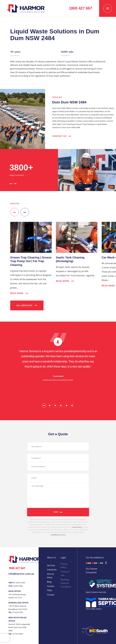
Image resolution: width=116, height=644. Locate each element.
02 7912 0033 (18, 634)
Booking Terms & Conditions (66, 583)
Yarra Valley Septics (94, 609)
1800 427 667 (17, 568)
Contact (51, 595)
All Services (27, 305)
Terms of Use (65, 573)
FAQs (50, 590)
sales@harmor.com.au (58, 535)
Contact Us (62, 136)
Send (56, 512)
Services (51, 565)
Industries (52, 569)
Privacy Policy (77, 527)
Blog (49, 582)
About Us (51, 557)
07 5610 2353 (18, 612)
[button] (11, 183)
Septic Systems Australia (96, 592)
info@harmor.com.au (21, 574)
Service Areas (50, 576)
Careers (51, 586)
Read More (19, 293)
